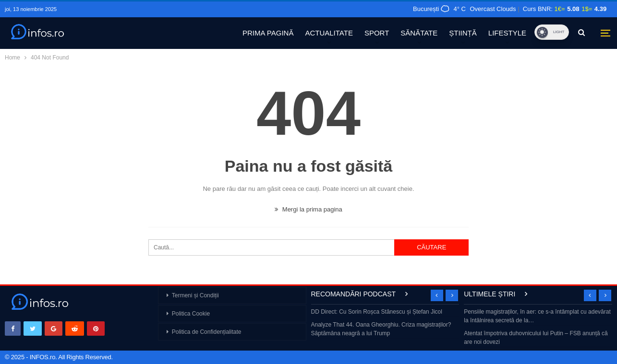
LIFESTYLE (507, 33)
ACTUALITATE (329, 33)
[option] (385, 323)
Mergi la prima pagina (308, 209)
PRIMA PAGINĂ (268, 33)
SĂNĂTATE (419, 33)
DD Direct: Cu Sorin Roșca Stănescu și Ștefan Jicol (377, 312)
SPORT (377, 33)
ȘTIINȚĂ (463, 33)
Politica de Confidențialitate (207, 332)
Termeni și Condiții (195, 295)
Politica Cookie (191, 314)
